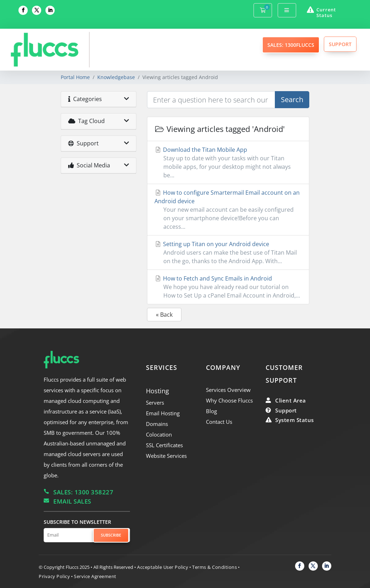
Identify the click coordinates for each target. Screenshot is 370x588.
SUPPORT (340, 44)
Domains (157, 424)
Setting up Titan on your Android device (228, 253)
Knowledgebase (116, 77)
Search (292, 99)
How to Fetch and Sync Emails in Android (228, 287)
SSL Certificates (164, 445)
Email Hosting (163, 413)
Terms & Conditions (214, 567)
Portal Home (75, 77)
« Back (164, 315)
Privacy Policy (54, 576)
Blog (211, 411)
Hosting (157, 391)
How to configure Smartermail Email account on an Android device (228, 210)
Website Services (166, 456)
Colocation (159, 434)
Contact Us (219, 422)
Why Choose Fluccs (229, 400)
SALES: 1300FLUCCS (291, 45)
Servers (155, 403)
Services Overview (228, 390)
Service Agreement (95, 576)
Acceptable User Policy (163, 567)
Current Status (326, 12)
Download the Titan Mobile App (228, 163)
